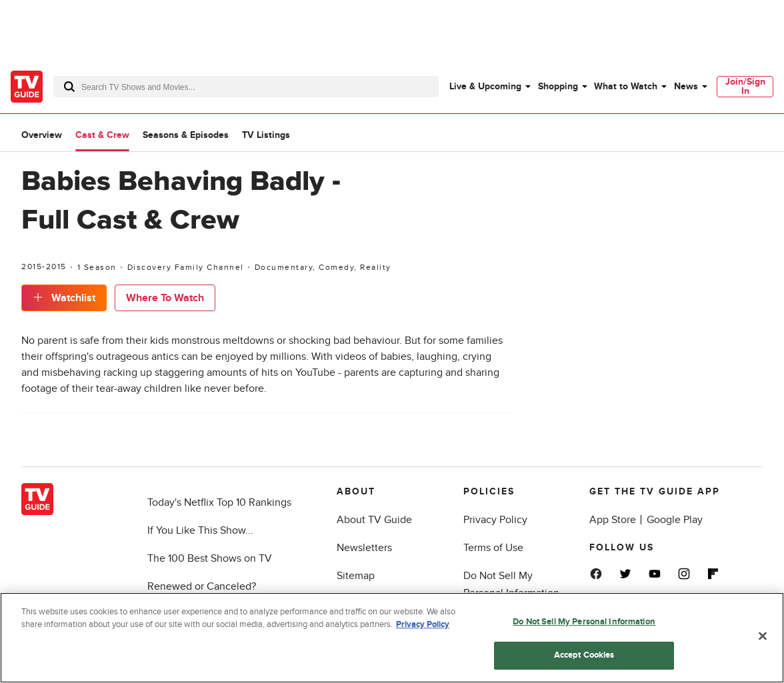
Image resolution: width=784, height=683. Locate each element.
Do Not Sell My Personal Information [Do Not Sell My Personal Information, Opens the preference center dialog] (584, 622)
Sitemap (356, 576)
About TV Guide (374, 520)
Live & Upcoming (485, 86)
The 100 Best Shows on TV (210, 558)
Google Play (675, 520)
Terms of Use (493, 548)
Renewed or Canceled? (202, 586)
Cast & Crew (102, 135)
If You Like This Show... (200, 530)
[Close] (763, 636)
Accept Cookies (584, 655)
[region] (392, 638)
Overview (42, 135)
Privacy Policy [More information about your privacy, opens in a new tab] (423, 624)
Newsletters (364, 548)
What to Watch (626, 86)
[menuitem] (489, 87)
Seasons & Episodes (186, 135)
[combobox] (246, 87)
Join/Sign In (745, 86)
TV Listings (266, 135)
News (686, 86)
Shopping (558, 86)
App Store (613, 520)
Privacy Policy (495, 520)
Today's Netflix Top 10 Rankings (219, 502)
